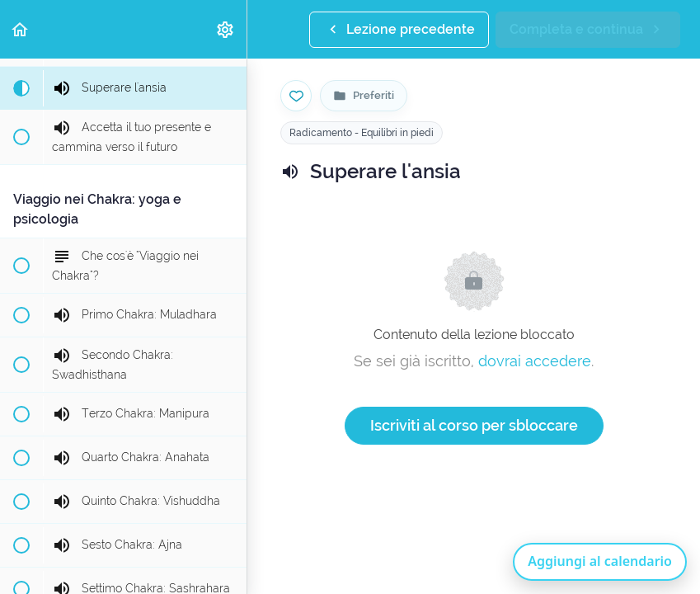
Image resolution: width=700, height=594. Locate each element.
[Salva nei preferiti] (296, 96)
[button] (21, 29)
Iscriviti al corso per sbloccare (474, 425)
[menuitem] (226, 29)
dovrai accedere (535, 361)
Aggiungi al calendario (600, 561)
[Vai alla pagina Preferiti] (364, 96)
